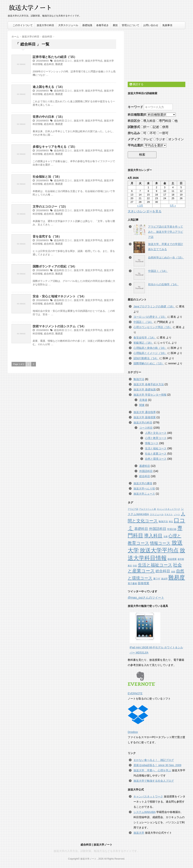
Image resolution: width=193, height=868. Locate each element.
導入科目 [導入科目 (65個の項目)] (153, 536)
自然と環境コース (156, 459)
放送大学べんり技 (144, 488)
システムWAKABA (145, 812)
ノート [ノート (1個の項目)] (177, 514)
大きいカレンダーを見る (145, 211)
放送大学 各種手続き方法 (149, 384)
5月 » (173, 206)
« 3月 (140, 206)
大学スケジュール (68, 25)
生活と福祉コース (156, 448)
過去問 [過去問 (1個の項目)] (164, 579)
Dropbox (138, 719)
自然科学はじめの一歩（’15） (166, 257)
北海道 (143, 400)
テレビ (147, 139)
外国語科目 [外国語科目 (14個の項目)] (158, 529)
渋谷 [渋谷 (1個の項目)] (135, 566)
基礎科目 (145, 466)
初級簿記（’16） (143, 343)
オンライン (175, 139)
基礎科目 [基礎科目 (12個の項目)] (141, 529)
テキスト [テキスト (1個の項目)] (169, 514)
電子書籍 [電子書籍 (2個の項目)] (132, 583)
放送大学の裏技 (143, 483)
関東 (142, 405)
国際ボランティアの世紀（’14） (55, 266)
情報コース (152, 443)
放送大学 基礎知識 (145, 389)
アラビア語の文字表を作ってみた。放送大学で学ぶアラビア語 (166, 232)
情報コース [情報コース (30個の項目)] (160, 543)
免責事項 (167, 25)
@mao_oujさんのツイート (146, 598)
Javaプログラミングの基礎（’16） (154, 306)
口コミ (68, 61)
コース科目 (146, 428)
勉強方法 (139, 379)
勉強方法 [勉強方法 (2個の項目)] (163, 521)
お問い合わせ (151, 25)
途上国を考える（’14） (49, 87)
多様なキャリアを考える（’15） (55, 147)
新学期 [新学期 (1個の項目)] (181, 559)
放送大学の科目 (45, 25)
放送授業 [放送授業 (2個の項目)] (172, 559)
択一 (145, 127)
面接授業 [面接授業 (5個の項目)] (143, 583)
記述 (155, 127)
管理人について (130, 25)
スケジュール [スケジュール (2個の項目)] (157, 514)
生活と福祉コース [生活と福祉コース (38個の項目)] (155, 565)
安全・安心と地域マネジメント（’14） (59, 296)
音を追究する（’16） (47, 236)
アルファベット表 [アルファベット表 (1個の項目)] (147, 509)
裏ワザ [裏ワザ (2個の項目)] (157, 579)
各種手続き (102, 25)
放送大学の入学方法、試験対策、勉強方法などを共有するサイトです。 (97, 851)
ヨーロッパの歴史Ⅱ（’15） (150, 317)
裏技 (115, 25)
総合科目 (59, 61)
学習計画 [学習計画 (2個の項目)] (172, 529)
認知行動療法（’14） (146, 358)
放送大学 (79, 61)
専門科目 (164, 121)
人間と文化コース (156, 433)
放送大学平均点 (94, 61)
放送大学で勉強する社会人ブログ (154, 781)
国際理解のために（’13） (149, 363)
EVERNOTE (142, 683)
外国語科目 (146, 471)
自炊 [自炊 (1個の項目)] (173, 572)
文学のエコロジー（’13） (50, 207)
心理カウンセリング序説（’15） (153, 327)
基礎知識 (87, 25)
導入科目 (148, 121)
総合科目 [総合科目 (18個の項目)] (163, 571)
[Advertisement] (157, 55)
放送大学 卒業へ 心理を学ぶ (152, 770)
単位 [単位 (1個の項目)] (171, 521)
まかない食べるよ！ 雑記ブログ (154, 760)
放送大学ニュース (144, 494)
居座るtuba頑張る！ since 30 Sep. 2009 (157, 765)
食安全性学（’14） (145, 337)
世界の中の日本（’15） (49, 117)
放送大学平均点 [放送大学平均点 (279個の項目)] (159, 550)
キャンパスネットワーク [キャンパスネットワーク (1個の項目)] (169, 509)
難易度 (59, 64)
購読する (137, 84)
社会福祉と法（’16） (47, 177)
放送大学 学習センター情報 (150, 395)
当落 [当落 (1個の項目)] (166, 536)
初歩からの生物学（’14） (163, 284)
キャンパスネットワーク (148, 796)
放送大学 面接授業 (145, 417)
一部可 (163, 133)
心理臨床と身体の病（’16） (150, 348)
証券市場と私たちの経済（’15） (55, 57)
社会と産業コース (156, 454)
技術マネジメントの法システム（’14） (59, 326)
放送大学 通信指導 (145, 412)
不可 (152, 133)
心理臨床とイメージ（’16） (150, 353)
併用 (164, 127)
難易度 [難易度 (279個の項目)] (177, 578)
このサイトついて (23, 25)
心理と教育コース (156, 438)
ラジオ (159, 139)
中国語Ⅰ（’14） (158, 271)
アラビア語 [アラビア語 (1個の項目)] (133, 509)
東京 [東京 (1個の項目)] (130, 566)
